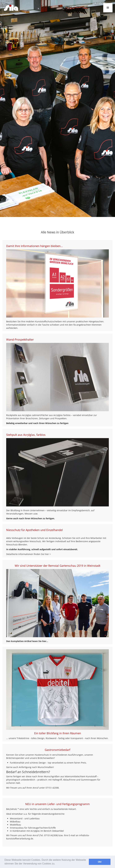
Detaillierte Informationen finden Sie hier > (28, 554)
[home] (10, 8)
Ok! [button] (100, 862)
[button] (108, 8)
